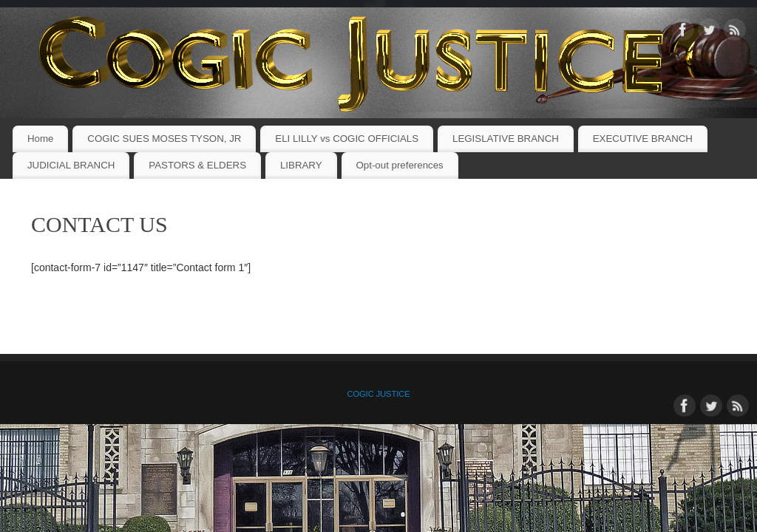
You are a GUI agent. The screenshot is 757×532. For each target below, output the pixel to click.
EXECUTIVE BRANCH (643, 139)
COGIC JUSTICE (379, 394)
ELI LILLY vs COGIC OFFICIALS (347, 139)
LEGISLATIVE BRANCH (506, 139)
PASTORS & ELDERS (197, 165)
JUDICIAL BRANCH (71, 165)
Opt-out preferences (399, 165)
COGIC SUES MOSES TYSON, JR (164, 139)
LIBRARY (301, 165)
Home (40, 139)
